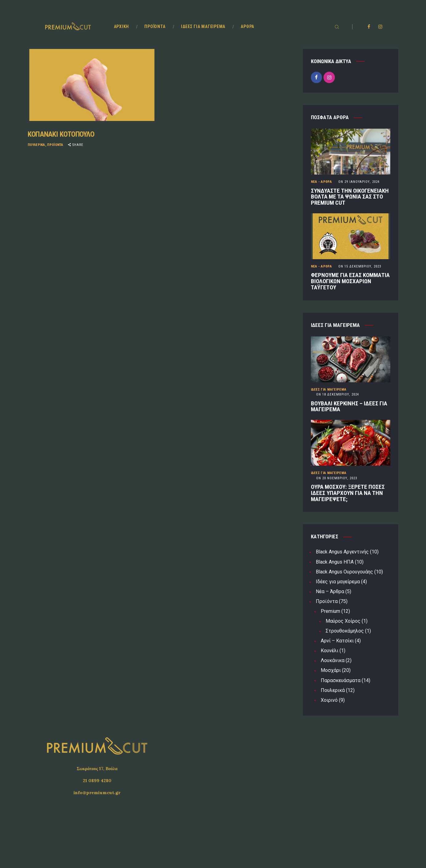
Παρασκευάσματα (341, 680)
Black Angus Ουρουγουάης (344, 572)
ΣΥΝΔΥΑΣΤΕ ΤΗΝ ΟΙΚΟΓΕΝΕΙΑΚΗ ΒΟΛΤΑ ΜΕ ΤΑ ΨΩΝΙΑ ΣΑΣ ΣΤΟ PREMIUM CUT (350, 197)
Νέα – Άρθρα (330, 591)
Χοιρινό (329, 700)
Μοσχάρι (331, 670)
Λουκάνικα (333, 660)
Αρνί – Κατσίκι (337, 641)
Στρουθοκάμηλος (345, 631)
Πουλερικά (36, 145)
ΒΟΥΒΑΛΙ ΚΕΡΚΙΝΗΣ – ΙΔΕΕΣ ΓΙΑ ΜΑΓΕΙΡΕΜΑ (349, 407)
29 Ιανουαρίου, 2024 (359, 182)
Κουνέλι (330, 651)
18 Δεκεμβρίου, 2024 (338, 394)
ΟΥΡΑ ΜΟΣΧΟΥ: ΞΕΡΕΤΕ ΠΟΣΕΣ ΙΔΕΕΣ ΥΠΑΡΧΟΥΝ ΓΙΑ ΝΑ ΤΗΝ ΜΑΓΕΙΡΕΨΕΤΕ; (348, 493)
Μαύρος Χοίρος (343, 621)
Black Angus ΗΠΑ (335, 562)
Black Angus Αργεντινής (342, 552)
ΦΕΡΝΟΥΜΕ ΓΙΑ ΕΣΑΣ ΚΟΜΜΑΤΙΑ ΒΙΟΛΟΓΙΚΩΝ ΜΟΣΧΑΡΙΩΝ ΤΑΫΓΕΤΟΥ (350, 281)
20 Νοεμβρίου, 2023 (337, 478)
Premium (330, 611)
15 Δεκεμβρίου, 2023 (360, 266)
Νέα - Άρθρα (321, 182)
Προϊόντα (55, 145)
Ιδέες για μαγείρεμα (329, 390)
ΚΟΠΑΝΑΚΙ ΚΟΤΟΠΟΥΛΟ (61, 134)
